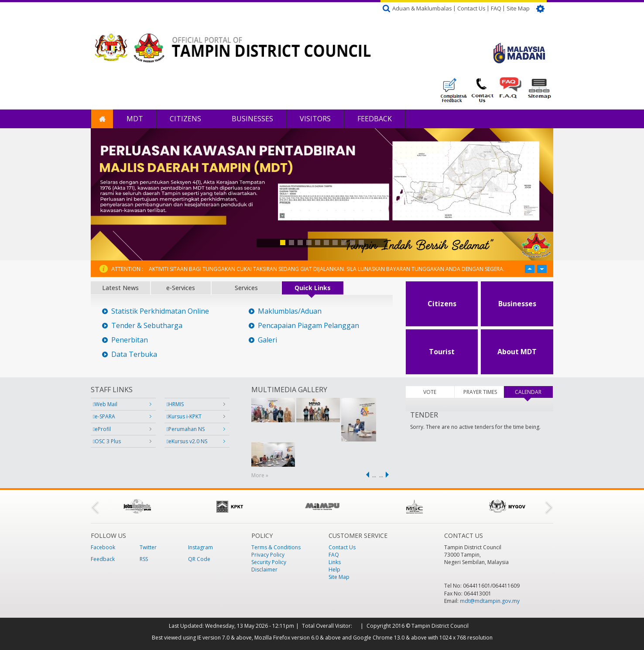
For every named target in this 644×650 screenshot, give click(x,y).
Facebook (103, 547)
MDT (135, 119)
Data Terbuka (134, 354)
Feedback (375, 119)
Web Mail (105, 404)
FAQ (496, 8)
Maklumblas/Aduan (290, 311)
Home (102, 119)
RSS (144, 559)
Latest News (120, 288)
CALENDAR (534, 392)
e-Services (181, 288)
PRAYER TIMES (480, 392)
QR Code (199, 559)
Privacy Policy (268, 555)
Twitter (148, 547)
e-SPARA (104, 416)
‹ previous (366, 475)
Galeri (267, 340)
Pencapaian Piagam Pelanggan (308, 326)
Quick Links (313, 288)
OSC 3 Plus (107, 441)
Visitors (315, 119)
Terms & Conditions (276, 547)
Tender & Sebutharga (147, 326)
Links (335, 562)
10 (361, 243)
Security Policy (269, 562)
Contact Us (471, 8)
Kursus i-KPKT (184, 416)
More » (260, 475)
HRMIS (175, 404)
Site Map (518, 8)
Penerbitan (130, 340)
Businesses (252, 119)
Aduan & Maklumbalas (422, 8)
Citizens (185, 119)
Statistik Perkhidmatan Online (160, 311)
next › (389, 475)
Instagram (200, 547)
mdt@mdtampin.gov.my (490, 601)
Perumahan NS (186, 429)
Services (246, 288)
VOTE (430, 392)
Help (334, 570)
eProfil (102, 429)
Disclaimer (264, 570)
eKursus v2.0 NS (187, 441)
